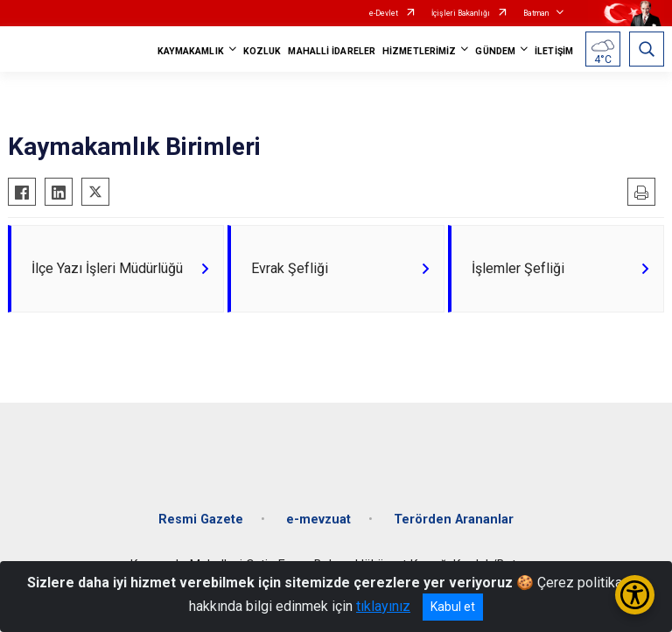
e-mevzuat (318, 520)
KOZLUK (262, 51)
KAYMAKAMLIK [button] (191, 51)
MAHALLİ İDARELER (332, 51)
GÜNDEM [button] (495, 51)
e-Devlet (384, 13)
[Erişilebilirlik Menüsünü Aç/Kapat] (635, 595)
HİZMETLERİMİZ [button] (419, 51)
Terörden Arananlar (454, 520)
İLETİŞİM (554, 51)
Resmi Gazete (201, 520)
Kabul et (453, 607)
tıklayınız (383, 606)
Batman (536, 13)
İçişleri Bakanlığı (461, 13)
